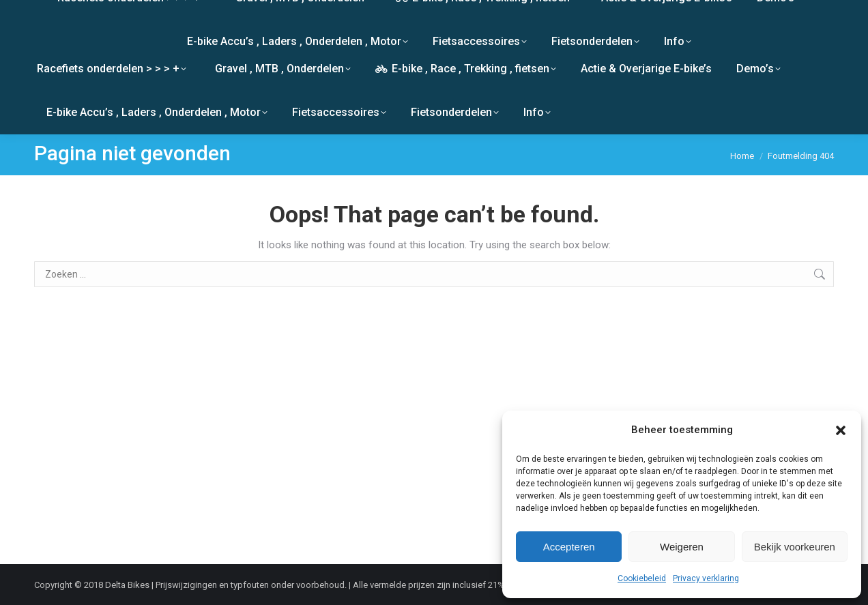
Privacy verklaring (706, 578)
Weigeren (682, 547)
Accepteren (569, 547)
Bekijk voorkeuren (795, 547)
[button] (841, 430)
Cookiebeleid (642, 578)
